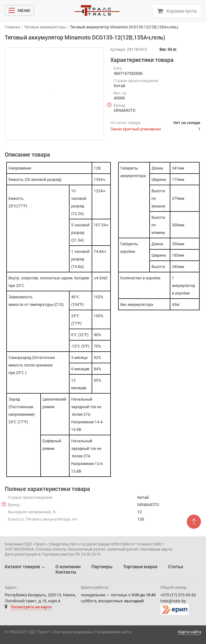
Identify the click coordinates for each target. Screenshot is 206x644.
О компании (68, 566)
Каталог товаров (22, 566)
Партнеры (102, 566)
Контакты (66, 572)
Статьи (176, 566)
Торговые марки (140, 566)
